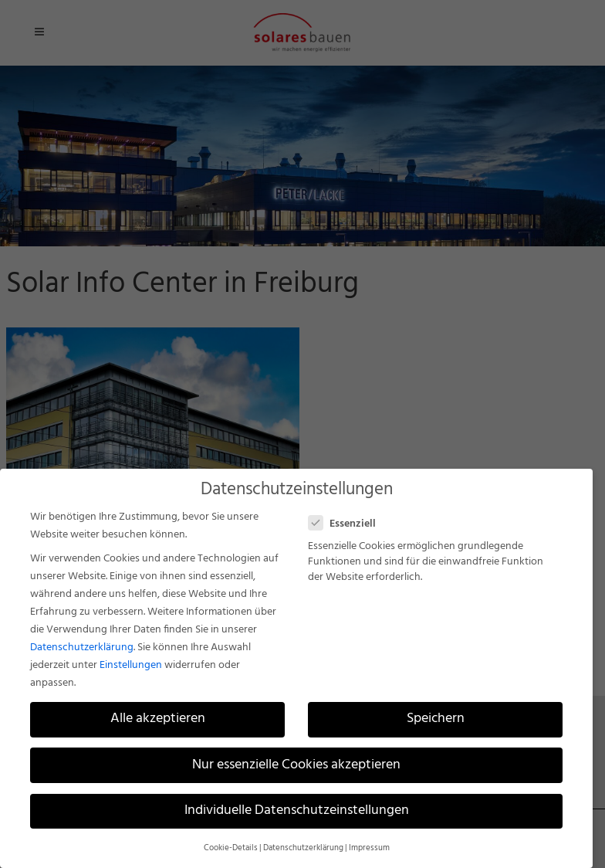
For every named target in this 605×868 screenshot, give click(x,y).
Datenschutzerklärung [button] (303, 848)
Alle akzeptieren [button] (158, 719)
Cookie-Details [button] (231, 848)
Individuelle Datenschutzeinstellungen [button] (297, 811)
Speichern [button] (436, 719)
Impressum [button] (369, 848)
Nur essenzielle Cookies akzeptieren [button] (296, 765)
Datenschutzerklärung (82, 648)
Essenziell (348, 524)
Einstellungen (131, 665)
